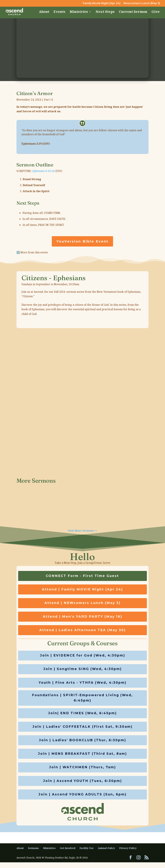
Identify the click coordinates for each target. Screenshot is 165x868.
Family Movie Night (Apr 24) (102, 3)
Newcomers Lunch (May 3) (142, 3)
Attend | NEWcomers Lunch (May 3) (82, 604)
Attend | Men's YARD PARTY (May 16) (82, 618)
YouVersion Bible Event (82, 241)
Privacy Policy (128, 854)
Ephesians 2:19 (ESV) (36, 144)
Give (156, 12)
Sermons (33, 854)
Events (59, 12)
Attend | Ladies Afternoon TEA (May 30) (82, 632)
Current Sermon (133, 12)
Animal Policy (106, 854)
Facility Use (87, 854)
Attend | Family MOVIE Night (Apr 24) (82, 590)
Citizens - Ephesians (54, 278)
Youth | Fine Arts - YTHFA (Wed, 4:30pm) (82, 685)
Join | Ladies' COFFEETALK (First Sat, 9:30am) (82, 731)
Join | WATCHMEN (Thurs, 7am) (82, 772)
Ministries (79, 12)
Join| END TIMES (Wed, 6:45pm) (82, 717)
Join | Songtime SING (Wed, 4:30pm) (82, 671)
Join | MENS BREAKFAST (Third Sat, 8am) (82, 758)
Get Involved (68, 854)
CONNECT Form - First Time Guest (82, 576)
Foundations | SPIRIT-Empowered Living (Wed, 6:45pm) (82, 701)
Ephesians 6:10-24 (43, 171)
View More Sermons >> (82, 531)
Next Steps (105, 12)
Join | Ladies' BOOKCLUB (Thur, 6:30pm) (82, 744)
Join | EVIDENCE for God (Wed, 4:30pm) (82, 658)
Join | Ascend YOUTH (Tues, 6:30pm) (82, 786)
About (44, 12)
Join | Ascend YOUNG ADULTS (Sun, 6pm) (82, 800)
